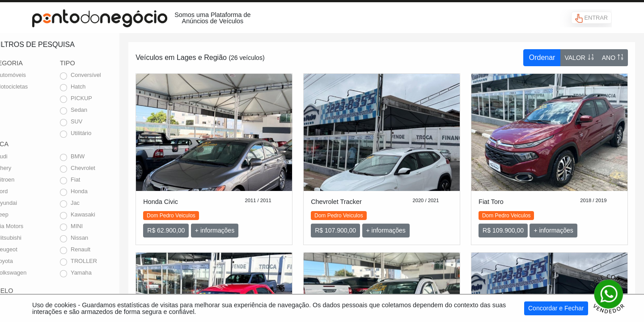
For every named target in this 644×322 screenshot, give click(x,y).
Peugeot (28, 249)
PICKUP (103, 98)
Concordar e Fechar (556, 308)
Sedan (100, 110)
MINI (98, 226)
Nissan (101, 238)
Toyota (26, 261)
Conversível (107, 75)
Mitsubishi (30, 238)
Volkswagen (33, 273)
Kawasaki (104, 214)
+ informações (241, 224)
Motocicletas (33, 87)
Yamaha (103, 273)
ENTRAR (591, 18)
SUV (98, 121)
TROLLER (105, 261)
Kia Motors (31, 226)
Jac (97, 203)
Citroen (27, 180)
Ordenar (542, 57)
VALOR (579, 57)
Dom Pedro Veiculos (197, 209)
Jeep (24, 214)
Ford (23, 191)
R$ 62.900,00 (192, 224)
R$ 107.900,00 (353, 224)
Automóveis (32, 75)
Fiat (97, 180)
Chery (25, 168)
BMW (99, 156)
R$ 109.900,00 (512, 224)
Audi (23, 156)
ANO (613, 57)
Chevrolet (104, 168)
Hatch (100, 87)
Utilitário (102, 133)
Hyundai (28, 203)
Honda (101, 191)
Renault (102, 249)
